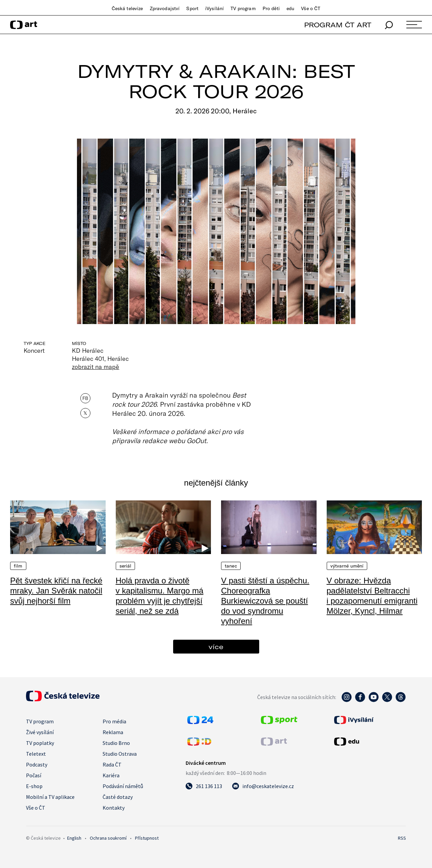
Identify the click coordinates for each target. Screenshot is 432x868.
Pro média (114, 721)
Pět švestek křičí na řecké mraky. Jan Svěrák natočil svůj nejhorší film (56, 591)
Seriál (126, 566)
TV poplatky (40, 743)
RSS (402, 838)
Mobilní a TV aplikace (50, 797)
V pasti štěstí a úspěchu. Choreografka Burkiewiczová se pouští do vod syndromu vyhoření (265, 601)
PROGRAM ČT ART (338, 25)
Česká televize (127, 8)
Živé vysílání (40, 732)
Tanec (231, 566)
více (216, 647)
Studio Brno (116, 743)
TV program (243, 8)
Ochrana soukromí (108, 838)
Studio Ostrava (120, 754)
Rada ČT (112, 764)
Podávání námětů (123, 786)
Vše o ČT (311, 8)
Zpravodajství (165, 8)
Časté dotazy (118, 797)
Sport (192, 8)
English (74, 838)
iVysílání (214, 8)
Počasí (34, 775)
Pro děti (271, 8)
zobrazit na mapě (96, 367)
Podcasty (37, 764)
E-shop (34, 786)
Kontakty (114, 808)
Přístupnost (147, 838)
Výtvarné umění (347, 566)
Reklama (113, 732)
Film (18, 566)
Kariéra (111, 775)
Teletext (36, 754)
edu (290, 8)
